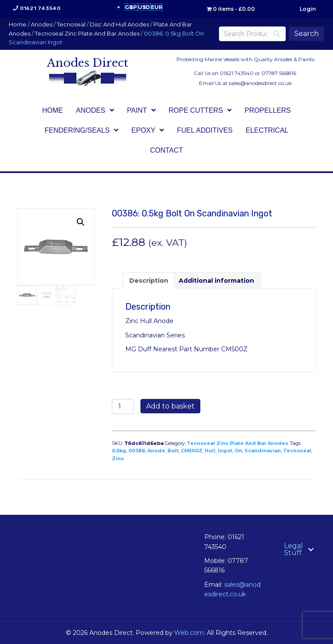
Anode (156, 451)
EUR (157, 7)
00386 (137, 451)
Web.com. (190, 633)
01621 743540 (40, 8)
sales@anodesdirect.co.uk (260, 83)
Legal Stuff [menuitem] (294, 549)
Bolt (173, 451)
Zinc (118, 458)
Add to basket (170, 406)
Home (18, 25)
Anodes (42, 25)
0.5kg (119, 451)
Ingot (225, 451)
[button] (81, 222)
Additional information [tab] (216, 281)
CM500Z (192, 451)
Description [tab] (149, 281)
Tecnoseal (71, 25)
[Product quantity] (123, 407)
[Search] (252, 34)
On (238, 451)
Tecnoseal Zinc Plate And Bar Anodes (87, 34)
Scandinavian (263, 451)
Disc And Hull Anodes (119, 25)
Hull (210, 451)
